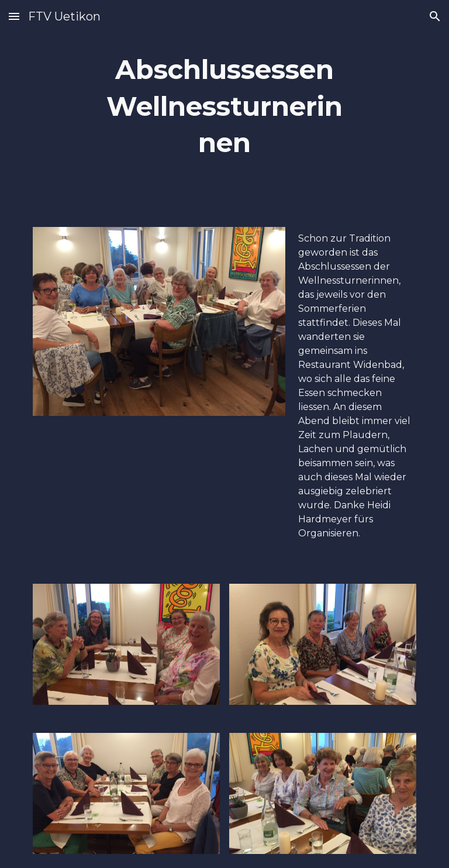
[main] (224, 106)
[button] (14, 16)
